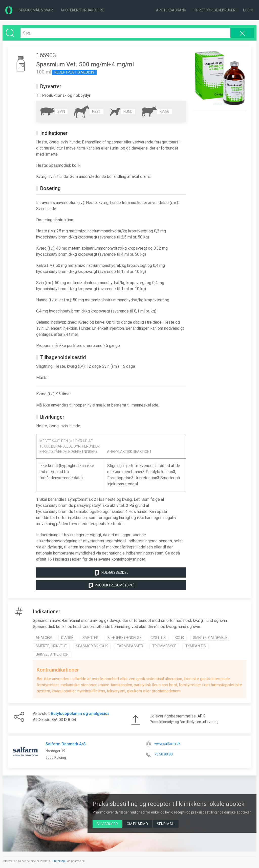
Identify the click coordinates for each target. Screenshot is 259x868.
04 (74, 720)
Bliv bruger (107, 824)
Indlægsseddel (111, 573)
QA (55, 720)
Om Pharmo (137, 824)
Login (248, 10)
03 (61, 720)
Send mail (166, 824)
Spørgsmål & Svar (36, 10)
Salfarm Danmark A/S (66, 744)
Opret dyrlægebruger (215, 10)
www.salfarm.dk (167, 744)
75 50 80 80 (164, 754)
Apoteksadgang (171, 10)
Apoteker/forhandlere (82, 10)
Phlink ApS (59, 861)
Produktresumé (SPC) (111, 585)
